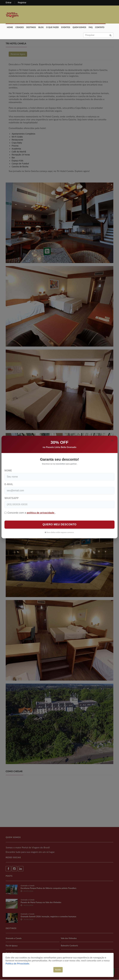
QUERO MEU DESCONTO (60, 524)
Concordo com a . (30, 513)
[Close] (112, 440)
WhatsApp (12, 498)
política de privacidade (41, 513)
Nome (8, 471)
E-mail (9, 484)
